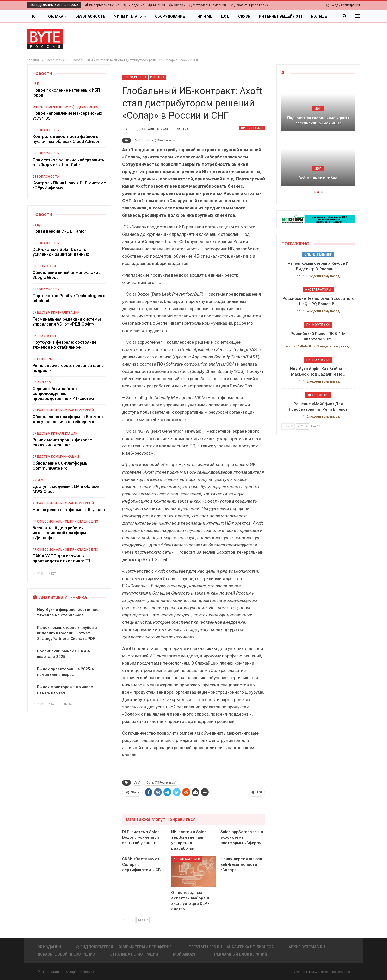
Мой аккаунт (186, 954)
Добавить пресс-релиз (249, 5)
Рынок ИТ (157, 77)
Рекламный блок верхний (241, 954)
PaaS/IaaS (42, 382)
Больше (319, 16)
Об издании (49, 947)
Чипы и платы (128, 16)
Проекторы (43, 359)
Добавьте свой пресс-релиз (66, 954)
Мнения (157, 5)
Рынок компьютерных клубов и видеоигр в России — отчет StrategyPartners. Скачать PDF (67, 633)
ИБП (36, 84)
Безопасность (90, 16)
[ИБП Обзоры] (318, 219)
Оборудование (170, 16)
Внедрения (134, 5)
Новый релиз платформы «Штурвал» (69, 510)
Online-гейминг (318, 254)
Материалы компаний (208, 5)
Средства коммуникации (56, 457)
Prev (129, 920)
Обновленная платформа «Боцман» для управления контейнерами (68, 419)
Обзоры (177, 5)
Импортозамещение (102, 5)
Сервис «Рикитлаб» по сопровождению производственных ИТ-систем (63, 394)
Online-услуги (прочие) (54, 107)
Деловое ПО (88, 107)
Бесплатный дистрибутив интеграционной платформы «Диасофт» (61, 533)
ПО (33, 16)
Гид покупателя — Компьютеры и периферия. (124, 947)
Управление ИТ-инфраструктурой (63, 410)
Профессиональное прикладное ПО (66, 521)
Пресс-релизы (135, 77)
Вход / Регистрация (343, 5)
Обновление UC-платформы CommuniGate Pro (61, 466)
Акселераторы (318, 290)
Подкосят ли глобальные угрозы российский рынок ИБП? (318, 121)
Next (143, 920)
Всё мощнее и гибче (318, 178)
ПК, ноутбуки (44, 266)
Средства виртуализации (56, 313)
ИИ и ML (205, 16)
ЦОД (225, 16)
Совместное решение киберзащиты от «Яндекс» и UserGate (69, 162)
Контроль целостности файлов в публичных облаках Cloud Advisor (66, 139)
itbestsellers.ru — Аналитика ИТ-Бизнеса (231, 947)
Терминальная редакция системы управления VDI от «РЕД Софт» (67, 322)
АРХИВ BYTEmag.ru (307, 947)
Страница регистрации (134, 954)
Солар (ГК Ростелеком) (161, 140)
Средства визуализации (55, 434)
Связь (244, 16)
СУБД (37, 225)
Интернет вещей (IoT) (281, 16)
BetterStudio (341, 972)
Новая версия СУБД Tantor (59, 231)
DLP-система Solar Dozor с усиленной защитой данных (61, 252)
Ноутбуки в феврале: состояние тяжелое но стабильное (64, 345)
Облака (56, 16)
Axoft (137, 140)
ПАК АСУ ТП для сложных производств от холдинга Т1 (62, 558)
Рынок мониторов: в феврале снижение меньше (62, 442)
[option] (318, 136)
